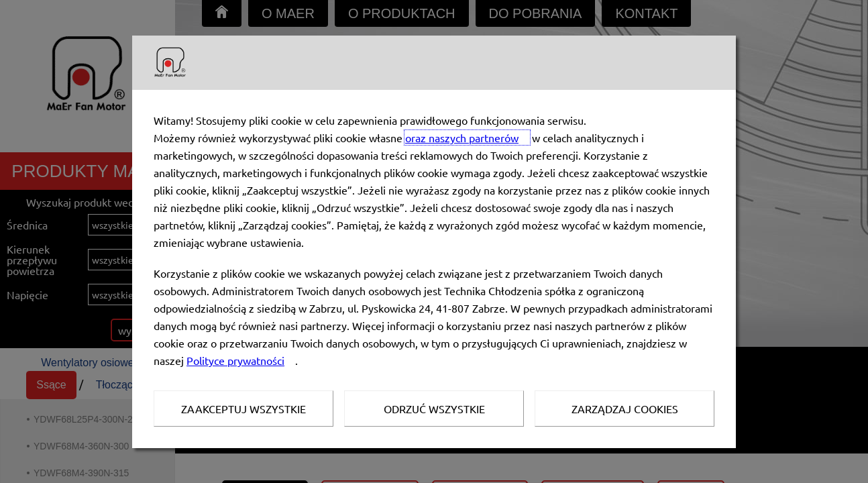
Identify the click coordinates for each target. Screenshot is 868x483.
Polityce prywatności (235, 360)
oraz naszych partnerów (462, 138)
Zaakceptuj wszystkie (243, 409)
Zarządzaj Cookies (625, 409)
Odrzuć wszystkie (434, 409)
